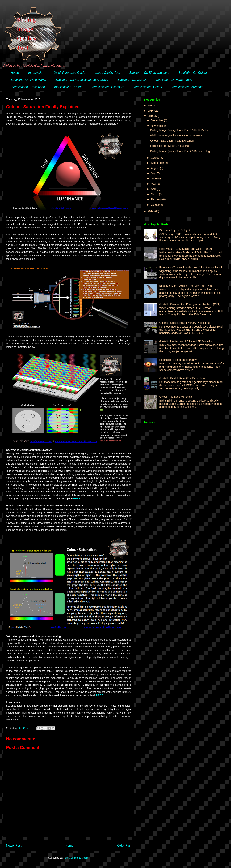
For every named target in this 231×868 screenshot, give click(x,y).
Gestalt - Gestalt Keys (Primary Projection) (185, 323)
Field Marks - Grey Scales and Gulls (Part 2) (186, 249)
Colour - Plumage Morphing (176, 397)
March (155, 194)
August (155, 168)
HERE (77, 498)
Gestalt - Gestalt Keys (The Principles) (182, 378)
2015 (151, 116)
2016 (151, 111)
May (154, 184)
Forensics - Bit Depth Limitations (170, 146)
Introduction (36, 73)
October (156, 158)
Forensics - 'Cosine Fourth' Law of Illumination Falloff (191, 267)
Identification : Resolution (28, 87)
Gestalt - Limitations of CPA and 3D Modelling (186, 341)
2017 (151, 105)
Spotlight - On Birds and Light (149, 73)
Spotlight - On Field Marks (28, 80)
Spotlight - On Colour (193, 73)
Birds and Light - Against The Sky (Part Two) (186, 286)
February (157, 199)
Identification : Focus (68, 87)
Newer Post (14, 846)
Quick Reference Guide (69, 73)
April (154, 189)
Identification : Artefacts (187, 87)
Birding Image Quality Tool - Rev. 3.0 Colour (176, 135)
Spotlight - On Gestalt (132, 80)
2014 (151, 211)
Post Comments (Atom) (76, 858)
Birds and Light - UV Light (175, 230)
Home (15, 73)
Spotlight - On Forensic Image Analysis (82, 80)
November (157, 126)
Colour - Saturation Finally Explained (172, 141)
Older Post (124, 846)
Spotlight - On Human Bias (174, 80)
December (157, 120)
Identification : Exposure (108, 87)
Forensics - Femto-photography (178, 360)
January (156, 205)
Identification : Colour (148, 87)
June (154, 178)
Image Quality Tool (107, 73)
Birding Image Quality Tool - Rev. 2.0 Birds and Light (181, 151)
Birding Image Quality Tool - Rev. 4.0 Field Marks (179, 130)
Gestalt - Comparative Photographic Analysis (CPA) (190, 304)
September (158, 163)
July (154, 173)
